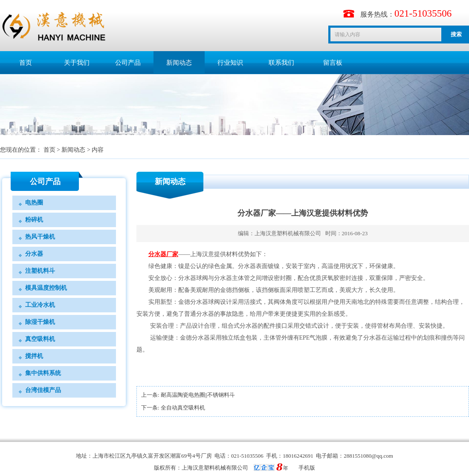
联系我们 (281, 63)
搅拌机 (34, 356)
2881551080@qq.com (368, 456)
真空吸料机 (40, 339)
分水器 (34, 254)
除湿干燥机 (40, 322)
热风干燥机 (40, 237)
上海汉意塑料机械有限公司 (288, 233)
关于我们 (77, 63)
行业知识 (230, 63)
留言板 (333, 63)
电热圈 (34, 203)
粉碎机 (34, 220)
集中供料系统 (43, 373)
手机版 (307, 468)
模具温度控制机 (46, 288)
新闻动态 (179, 63)
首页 (26, 63)
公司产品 (128, 63)
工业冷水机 (40, 305)
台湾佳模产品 (43, 390)
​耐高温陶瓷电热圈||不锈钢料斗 (198, 395)
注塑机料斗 (40, 271)
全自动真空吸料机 (183, 408)
